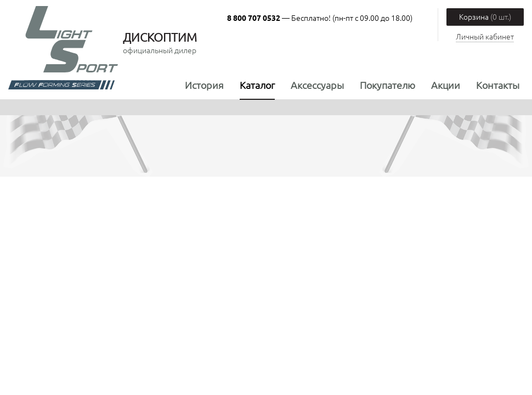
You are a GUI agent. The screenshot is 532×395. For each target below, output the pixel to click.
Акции (446, 85)
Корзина (485, 16)
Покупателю (387, 85)
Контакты (498, 85)
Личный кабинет (485, 36)
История (204, 85)
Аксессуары (317, 85)
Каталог (257, 85)
